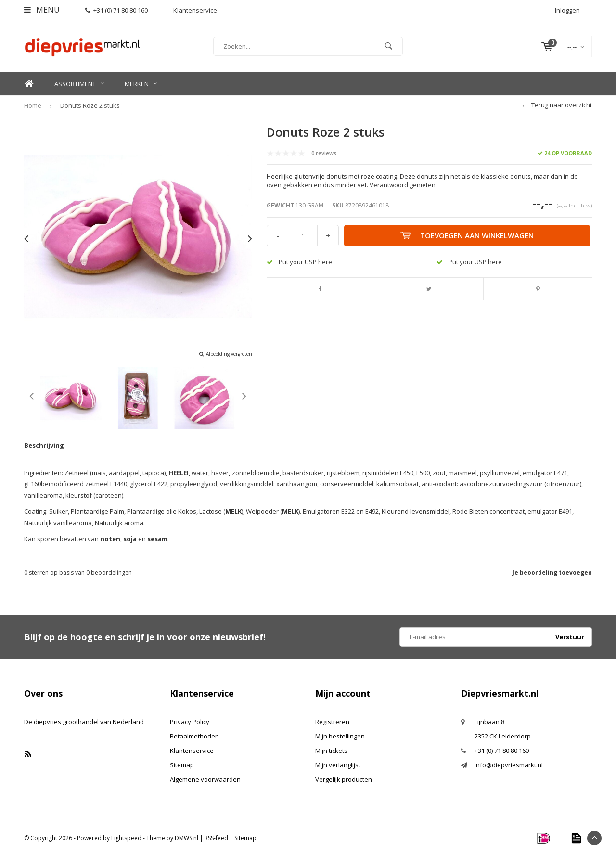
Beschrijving (44, 445)
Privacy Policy (190, 722)
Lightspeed (126, 838)
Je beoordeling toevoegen (552, 573)
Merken (141, 84)
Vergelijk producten (344, 779)
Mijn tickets (331, 751)
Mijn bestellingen (340, 736)
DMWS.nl (186, 838)
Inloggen (567, 10)
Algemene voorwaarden (205, 779)
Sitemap (182, 765)
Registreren (332, 722)
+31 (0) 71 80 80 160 (116, 10)
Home (29, 84)
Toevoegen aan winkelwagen (467, 235)
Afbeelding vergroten (229, 354)
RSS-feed (216, 838)
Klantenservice (192, 751)
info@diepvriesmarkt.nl (509, 765)
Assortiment (79, 84)
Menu (42, 10)
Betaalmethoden (194, 736)
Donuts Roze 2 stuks (90, 105)
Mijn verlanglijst (338, 765)
